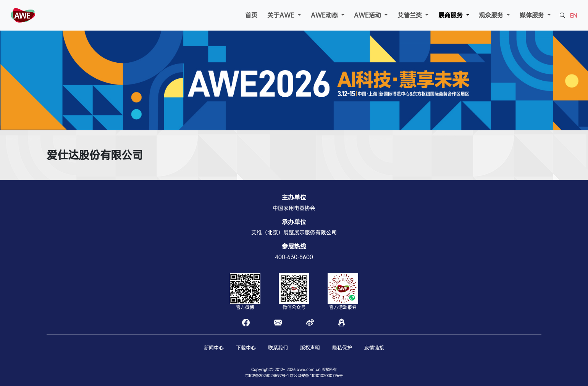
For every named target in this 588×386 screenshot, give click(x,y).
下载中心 (246, 348)
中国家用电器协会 (294, 208)
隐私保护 (342, 348)
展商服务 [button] (451, 15)
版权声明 (310, 348)
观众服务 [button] (492, 15)
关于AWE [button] (282, 15)
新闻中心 (214, 348)
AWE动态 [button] (325, 15)
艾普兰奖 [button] (411, 15)
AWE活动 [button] (368, 15)
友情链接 (374, 348)
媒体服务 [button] (533, 15)
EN (574, 15)
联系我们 (278, 348)
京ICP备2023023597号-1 (267, 375)
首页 (251, 15)
